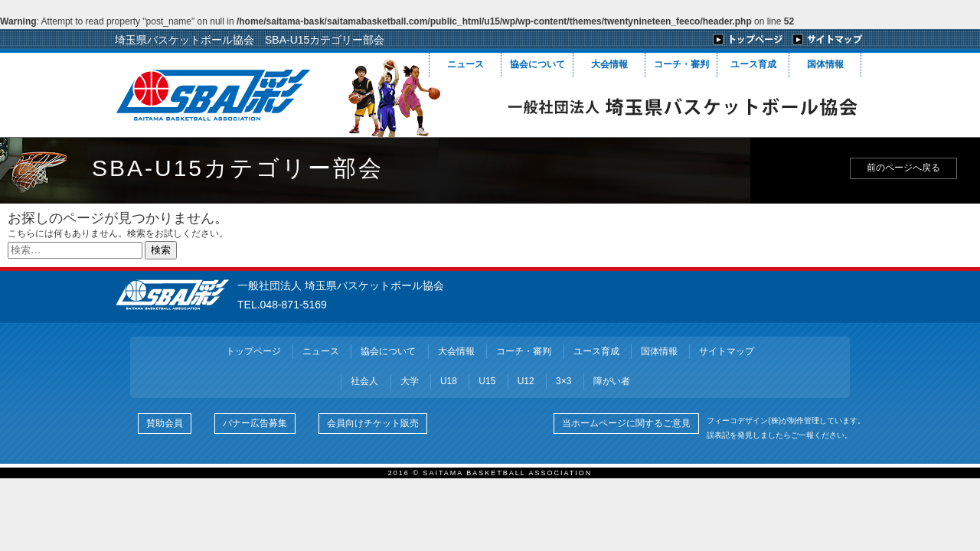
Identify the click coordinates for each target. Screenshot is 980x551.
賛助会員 (165, 423)
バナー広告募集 (255, 423)
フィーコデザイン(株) (744, 421)
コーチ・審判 (681, 64)
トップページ (253, 351)
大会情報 (609, 64)
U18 (449, 381)
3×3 (563, 381)
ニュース (465, 64)
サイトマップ (727, 351)
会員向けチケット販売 (373, 423)
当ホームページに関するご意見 (626, 423)
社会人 (364, 381)
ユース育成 (753, 64)
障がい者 (612, 381)
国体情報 (825, 64)
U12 (526, 381)
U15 (487, 381)
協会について (537, 64)
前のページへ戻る (903, 168)
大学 (410, 381)
